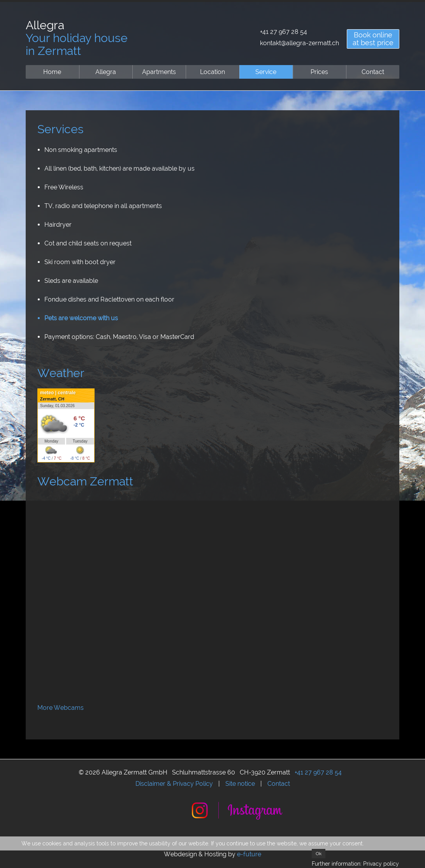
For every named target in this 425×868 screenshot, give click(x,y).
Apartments (159, 72)
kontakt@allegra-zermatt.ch (299, 43)
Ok (319, 854)
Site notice (240, 784)
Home (52, 72)
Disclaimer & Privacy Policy (174, 784)
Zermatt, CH (52, 399)
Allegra (106, 72)
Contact (373, 72)
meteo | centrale (58, 393)
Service (266, 72)
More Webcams (61, 708)
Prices (319, 72)
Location (212, 72)
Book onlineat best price (373, 39)
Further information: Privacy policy (355, 864)
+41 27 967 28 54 (284, 32)
